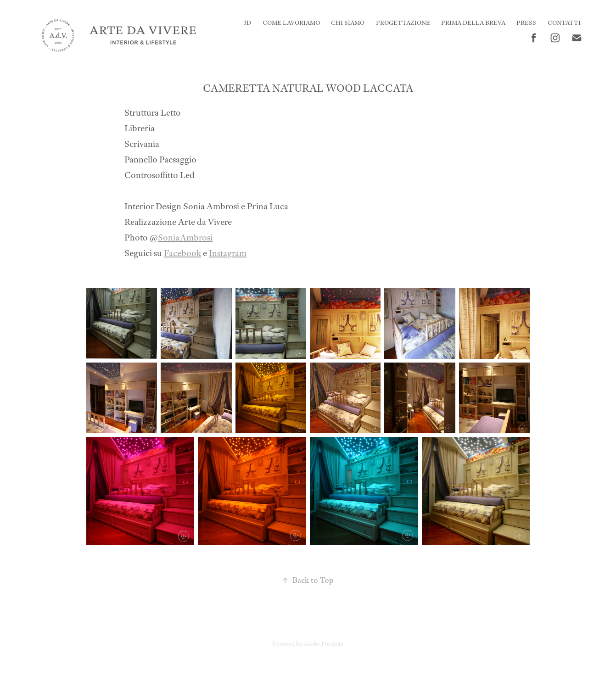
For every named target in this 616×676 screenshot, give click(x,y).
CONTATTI (564, 23)
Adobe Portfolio (323, 644)
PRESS (526, 23)
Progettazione (403, 23)
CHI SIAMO (348, 23)
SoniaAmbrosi (185, 237)
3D (247, 23)
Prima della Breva (473, 23)
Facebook (182, 253)
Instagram (228, 253)
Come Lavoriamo (291, 23)
